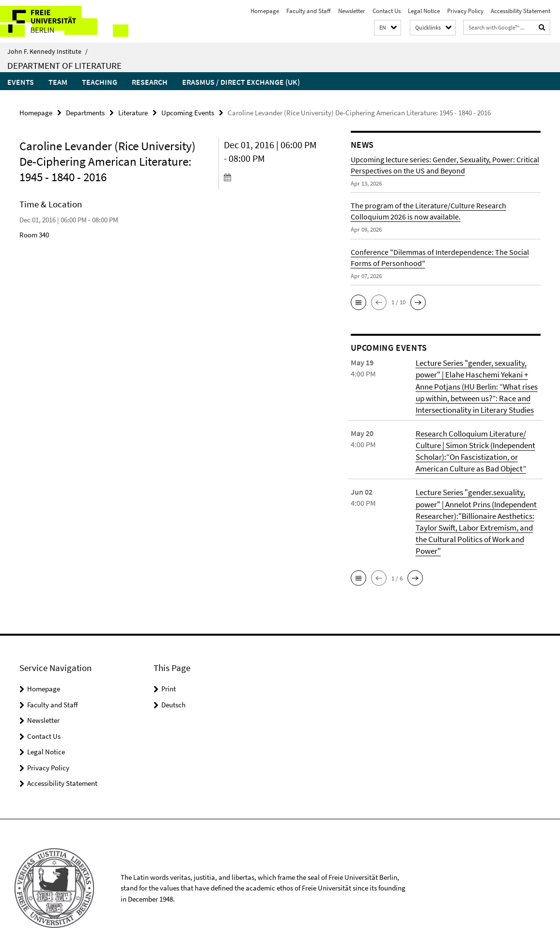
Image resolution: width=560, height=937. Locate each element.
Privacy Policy (465, 11)
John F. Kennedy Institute (47, 51)
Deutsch (173, 684)
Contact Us (387, 11)
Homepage (265, 11)
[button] (388, 28)
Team (58, 82)
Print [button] (169, 669)
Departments (85, 112)
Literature (133, 112)
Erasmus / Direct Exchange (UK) (241, 82)
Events (21, 82)
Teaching (100, 82)
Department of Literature (64, 65)
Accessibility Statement (521, 11)
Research (150, 82)
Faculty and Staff (309, 11)
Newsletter (352, 11)
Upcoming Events (188, 112)
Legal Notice (424, 11)
